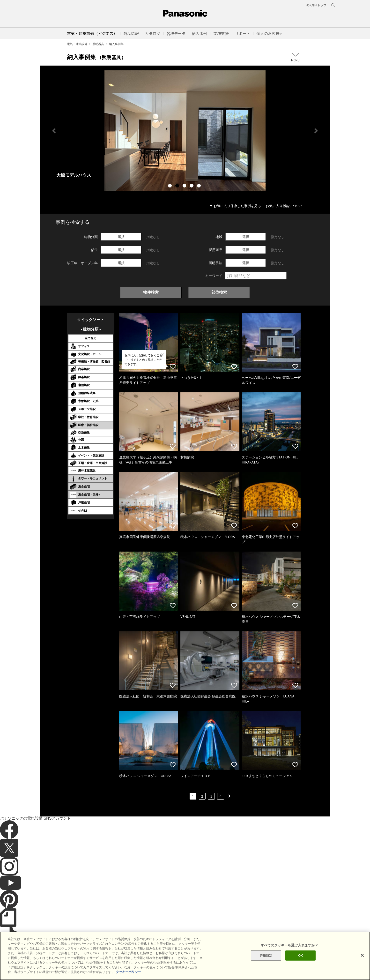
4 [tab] (192, 186)
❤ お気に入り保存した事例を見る (235, 206)
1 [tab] (170, 186)
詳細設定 (266, 955)
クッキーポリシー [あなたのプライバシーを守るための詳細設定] (128, 972)
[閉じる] (362, 955)
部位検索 (219, 292)
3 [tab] (185, 186)
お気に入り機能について (284, 206)
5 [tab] (200, 186)
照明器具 (98, 44)
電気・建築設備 (77, 44)
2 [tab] (178, 186)
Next (316, 131)
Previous (54, 131)
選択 (121, 237)
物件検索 (151, 292)
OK (301, 955)
